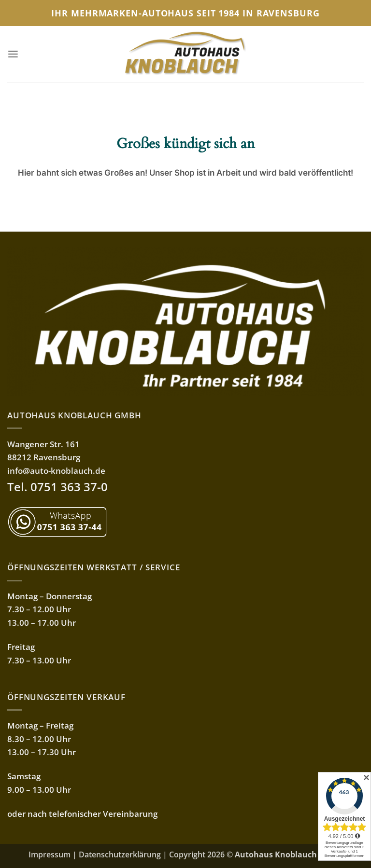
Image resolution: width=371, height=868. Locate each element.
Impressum (50, 854)
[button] (14, 54)
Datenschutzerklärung (120, 854)
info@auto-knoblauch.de (56, 471)
